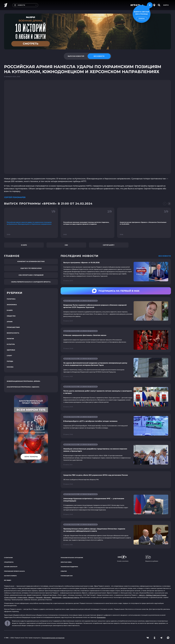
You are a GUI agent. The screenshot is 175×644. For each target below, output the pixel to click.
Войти (166, 5)
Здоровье (11, 350)
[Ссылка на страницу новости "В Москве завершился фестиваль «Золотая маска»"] (116, 340)
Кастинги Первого (10, 576)
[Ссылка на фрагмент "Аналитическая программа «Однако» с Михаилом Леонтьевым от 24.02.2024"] (144, 223)
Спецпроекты (9, 562)
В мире (24, 245)
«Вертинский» (57, 597)
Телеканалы (101, 617)
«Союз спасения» (10, 597)
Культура (11, 344)
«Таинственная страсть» (71, 597)
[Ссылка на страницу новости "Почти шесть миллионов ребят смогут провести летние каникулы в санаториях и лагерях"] (116, 397)
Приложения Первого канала (14, 571)
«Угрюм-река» (22, 597)
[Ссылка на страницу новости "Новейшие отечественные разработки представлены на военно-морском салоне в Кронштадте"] (116, 455)
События (64, 571)
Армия (10, 322)
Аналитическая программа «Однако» (23, 387)
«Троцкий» (39, 597)
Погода (10, 361)
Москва (10, 367)
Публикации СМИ (67, 576)
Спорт (9, 356)
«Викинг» (31, 597)
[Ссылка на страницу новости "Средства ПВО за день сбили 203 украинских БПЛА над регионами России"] (116, 480)
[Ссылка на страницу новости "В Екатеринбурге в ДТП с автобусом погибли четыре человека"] (116, 426)
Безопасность (13, 333)
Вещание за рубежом (152, 559)
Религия (10, 339)
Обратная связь (66, 562)
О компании (8, 558)
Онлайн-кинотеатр (11, 567)
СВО (66, 245)
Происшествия (13, 327)
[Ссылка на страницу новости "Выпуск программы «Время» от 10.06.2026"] (116, 272)
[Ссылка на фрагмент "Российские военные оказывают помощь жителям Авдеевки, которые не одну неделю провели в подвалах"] (88, 223)
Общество (11, 316)
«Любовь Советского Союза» (156, 595)
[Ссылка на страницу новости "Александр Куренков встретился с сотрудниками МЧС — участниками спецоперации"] (116, 504)
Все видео (8, 580)
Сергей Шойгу (109, 245)
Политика (11, 299)
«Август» (142, 595)
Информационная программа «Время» (24, 381)
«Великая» (47, 597)
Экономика (12, 305)
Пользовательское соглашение (72, 558)
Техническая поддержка (69, 567)
